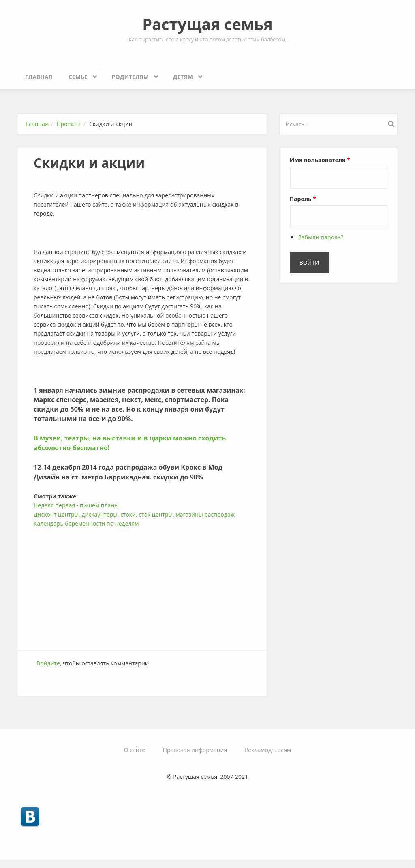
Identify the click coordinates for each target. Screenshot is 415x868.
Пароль (303, 199)
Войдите (48, 663)
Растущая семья (207, 24)
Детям (185, 75)
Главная (39, 77)
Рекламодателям (268, 750)
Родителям (132, 75)
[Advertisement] (142, 585)
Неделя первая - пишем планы (76, 505)
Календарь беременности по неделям (86, 523)
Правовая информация (195, 750)
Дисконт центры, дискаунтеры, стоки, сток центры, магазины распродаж (134, 514)
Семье (80, 75)
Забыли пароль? (321, 237)
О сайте (135, 750)
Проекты (68, 124)
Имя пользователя (320, 160)
